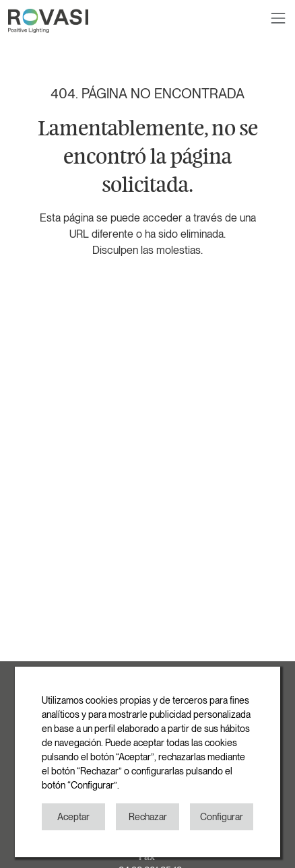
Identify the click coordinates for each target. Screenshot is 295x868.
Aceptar (73, 817)
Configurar (222, 817)
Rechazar (148, 817)
